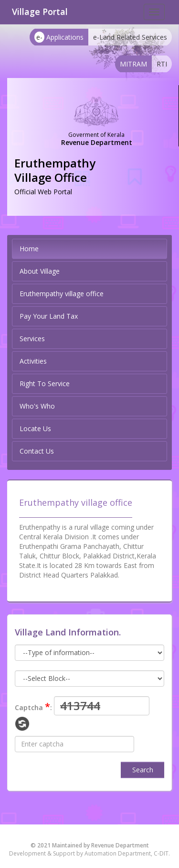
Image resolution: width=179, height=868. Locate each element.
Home (29, 249)
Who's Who (37, 406)
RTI (162, 64)
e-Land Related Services (130, 37)
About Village (40, 271)
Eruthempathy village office (62, 294)
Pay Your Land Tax (49, 316)
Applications (59, 37)
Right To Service (45, 384)
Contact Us (37, 451)
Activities (33, 361)
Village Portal (40, 11)
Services (32, 339)
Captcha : (33, 707)
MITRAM (133, 64)
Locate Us (35, 428)
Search (143, 770)
